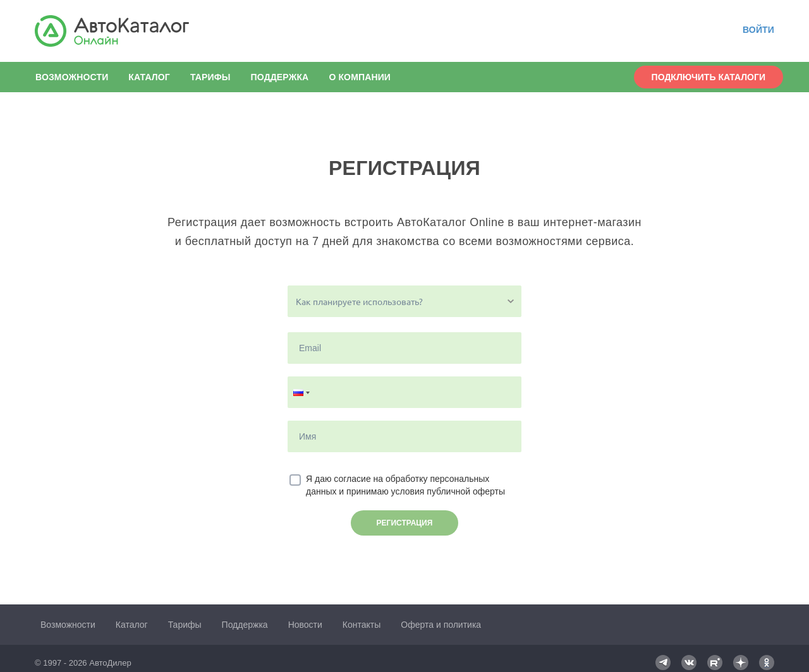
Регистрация (405, 523)
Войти (758, 30)
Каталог (149, 77)
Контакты (362, 625)
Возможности (72, 77)
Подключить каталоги (709, 77)
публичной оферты (466, 491)
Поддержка (280, 77)
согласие (352, 479)
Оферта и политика (441, 625)
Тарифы (210, 77)
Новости (305, 625)
